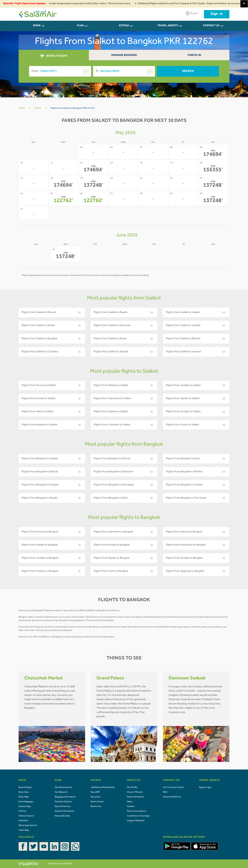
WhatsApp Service (28, 826)
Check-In (194, 55)
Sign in (217, 14)
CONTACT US (211, 26)
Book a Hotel (97, 802)
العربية (192, 13)
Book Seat (24, 792)
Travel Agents (168, 26)
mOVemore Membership (103, 788)
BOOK (37, 26)
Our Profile (132, 788)
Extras (124, 26)
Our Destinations (63, 788)
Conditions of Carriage (138, 816)
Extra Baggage (26, 802)
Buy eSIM (95, 792)
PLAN (80, 26)
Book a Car (96, 807)
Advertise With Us (172, 797)
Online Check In (26, 816)
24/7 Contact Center (173, 788)
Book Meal (24, 797)
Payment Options (64, 802)
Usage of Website (136, 821)
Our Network (61, 792)
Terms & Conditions (137, 811)
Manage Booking (124, 55)
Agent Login (205, 788)
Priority (22, 811)
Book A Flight (25, 788)
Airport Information (64, 811)
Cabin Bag (24, 830)
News (130, 802)
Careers (131, 807)
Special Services (63, 807)
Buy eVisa (96, 797)
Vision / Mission (135, 792)
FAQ (165, 792)
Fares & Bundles (62, 816)
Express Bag (25, 807)
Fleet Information (135, 797)
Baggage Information (65, 797)
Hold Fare (23, 821)
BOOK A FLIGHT (54, 56)
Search (188, 71)
